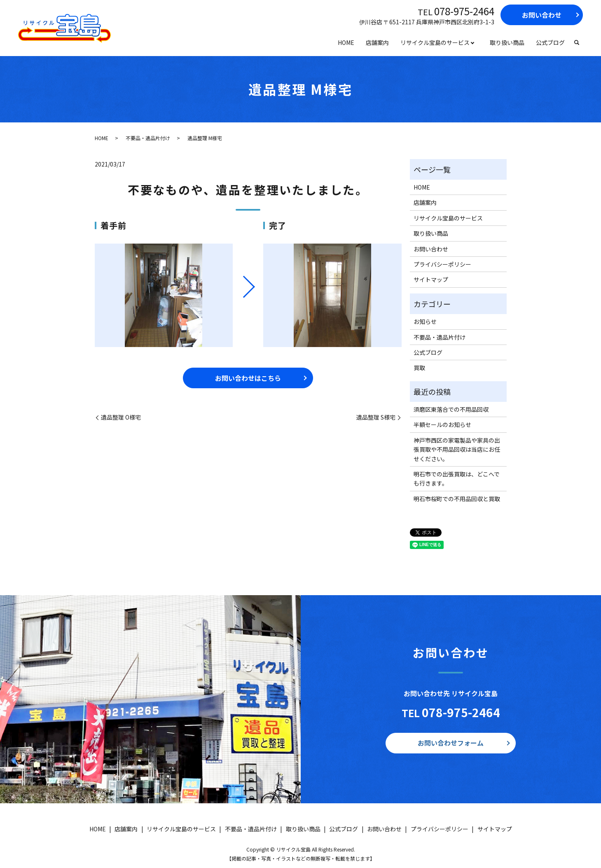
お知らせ (425, 321)
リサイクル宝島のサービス (435, 42)
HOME (346, 42)
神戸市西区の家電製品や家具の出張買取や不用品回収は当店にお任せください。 (457, 449)
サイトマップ (431, 279)
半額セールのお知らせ (442, 425)
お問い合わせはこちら (248, 378)
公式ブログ (550, 42)
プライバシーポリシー (442, 264)
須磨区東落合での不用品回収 (451, 409)
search (577, 43)
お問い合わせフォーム (451, 743)
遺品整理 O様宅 (121, 417)
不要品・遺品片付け (148, 138)
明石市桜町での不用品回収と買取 (457, 499)
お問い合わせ (542, 15)
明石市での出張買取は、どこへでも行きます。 (457, 479)
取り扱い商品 (507, 42)
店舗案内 (377, 42)
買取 (419, 368)
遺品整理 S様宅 (376, 417)
